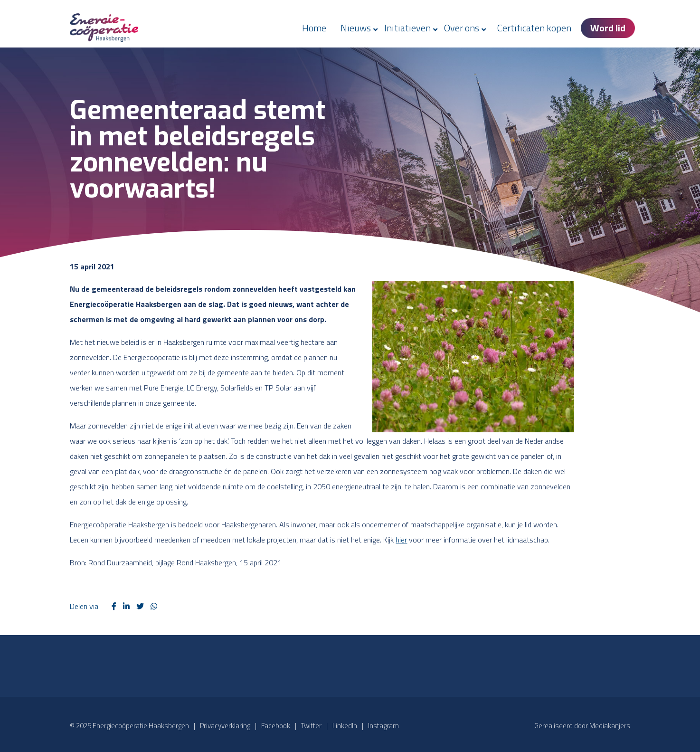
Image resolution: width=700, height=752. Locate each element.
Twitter (311, 726)
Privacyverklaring (225, 726)
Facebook (276, 726)
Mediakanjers (610, 726)
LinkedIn (345, 726)
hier (401, 540)
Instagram (383, 726)
